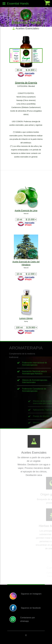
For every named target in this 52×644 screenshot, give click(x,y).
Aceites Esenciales (27, 28)
